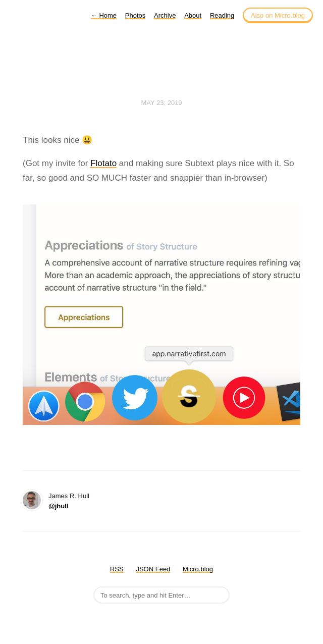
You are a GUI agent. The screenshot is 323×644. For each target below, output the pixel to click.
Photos (135, 15)
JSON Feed (153, 569)
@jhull (58, 506)
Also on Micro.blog (278, 15)
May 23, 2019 (161, 103)
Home (104, 15)
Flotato (103, 163)
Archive (165, 15)
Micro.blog (198, 569)
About (193, 15)
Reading (222, 15)
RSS (117, 569)
